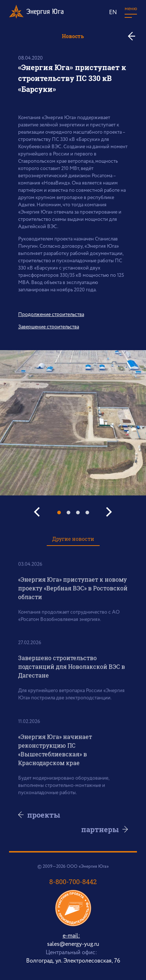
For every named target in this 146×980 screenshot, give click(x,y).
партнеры (100, 829)
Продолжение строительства (51, 315)
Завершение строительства (49, 327)
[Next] (108, 512)
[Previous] (38, 512)
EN (113, 13)
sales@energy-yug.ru (73, 944)
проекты (44, 815)
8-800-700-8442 (73, 882)
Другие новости (73, 539)
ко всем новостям (134, 36)
